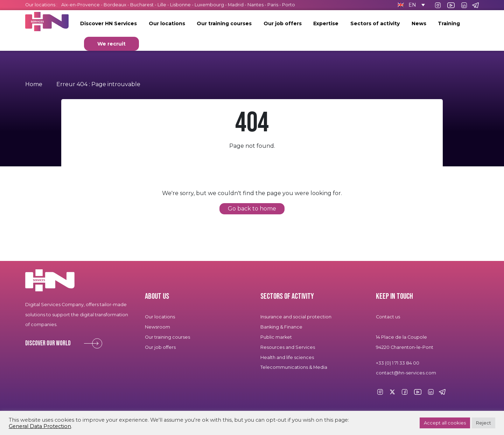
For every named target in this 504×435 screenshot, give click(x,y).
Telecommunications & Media (294, 367)
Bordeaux (115, 5)
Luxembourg (209, 5)
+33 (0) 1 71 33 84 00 (398, 363)
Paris (273, 5)
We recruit (111, 44)
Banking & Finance (281, 327)
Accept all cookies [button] (445, 423)
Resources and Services (288, 347)
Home (34, 84)
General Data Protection (40, 426)
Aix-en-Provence (80, 5)
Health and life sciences (287, 357)
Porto (289, 5)
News (419, 23)
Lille (162, 5)
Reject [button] (484, 423)
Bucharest (142, 5)
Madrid (236, 5)
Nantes (255, 5)
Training (449, 23)
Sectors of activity (375, 23)
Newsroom (157, 327)
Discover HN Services (108, 23)
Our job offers (283, 23)
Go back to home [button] (252, 209)
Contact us (388, 317)
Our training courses (224, 23)
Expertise (326, 23)
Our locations (167, 23)
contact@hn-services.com (406, 373)
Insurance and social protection (296, 317)
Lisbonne (180, 5)
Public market (276, 337)
